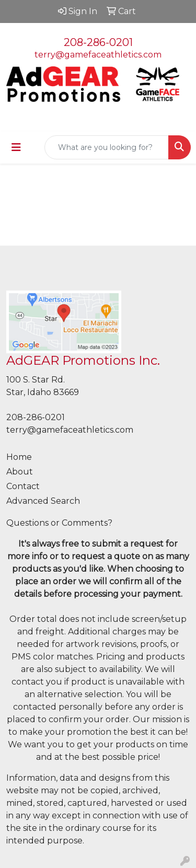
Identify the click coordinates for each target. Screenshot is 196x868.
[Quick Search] (107, 147)
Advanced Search (43, 501)
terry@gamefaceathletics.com (98, 55)
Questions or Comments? (59, 523)
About (20, 472)
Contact (23, 486)
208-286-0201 (98, 42)
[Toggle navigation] (16, 147)
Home (19, 457)
